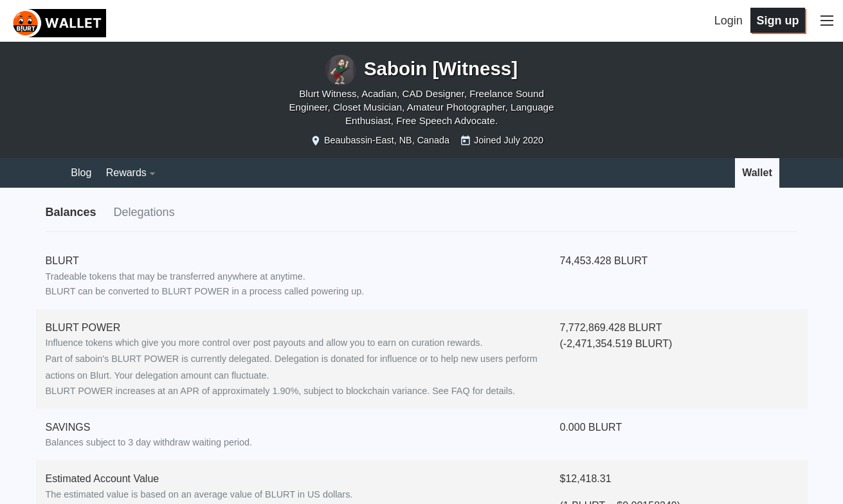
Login (729, 21)
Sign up (777, 21)
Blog (81, 173)
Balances (71, 212)
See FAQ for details (472, 391)
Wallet (757, 173)
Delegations (144, 212)
